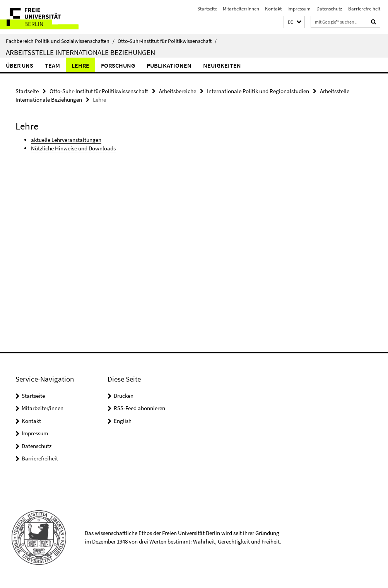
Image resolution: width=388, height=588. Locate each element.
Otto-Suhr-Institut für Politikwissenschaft (167, 41)
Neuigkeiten (222, 65)
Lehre (80, 65)
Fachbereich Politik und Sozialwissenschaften (60, 41)
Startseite (207, 9)
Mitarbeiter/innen (241, 9)
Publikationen (169, 65)
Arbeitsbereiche (178, 91)
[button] (294, 22)
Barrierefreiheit (364, 9)
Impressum (299, 9)
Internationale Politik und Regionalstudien (258, 91)
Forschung (118, 65)
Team (52, 65)
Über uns (20, 65)
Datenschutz (329, 9)
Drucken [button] (124, 396)
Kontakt (273, 9)
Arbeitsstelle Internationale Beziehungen (80, 52)
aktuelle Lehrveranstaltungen (66, 140)
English (123, 421)
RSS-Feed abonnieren (139, 408)
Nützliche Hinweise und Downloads (73, 148)
